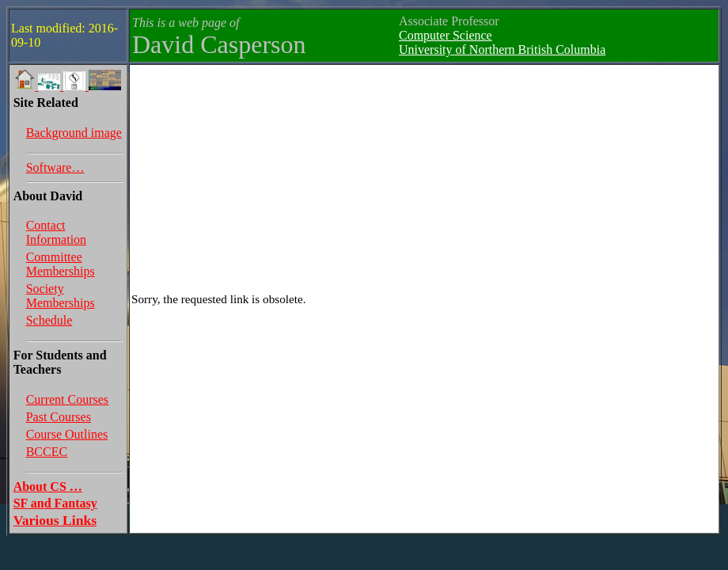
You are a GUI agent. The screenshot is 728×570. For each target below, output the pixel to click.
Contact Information (56, 232)
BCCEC (47, 452)
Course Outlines (67, 434)
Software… (55, 167)
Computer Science (446, 35)
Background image (74, 133)
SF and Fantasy (55, 503)
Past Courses (59, 417)
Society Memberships (61, 296)
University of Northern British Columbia (502, 49)
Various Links (55, 520)
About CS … (48, 486)
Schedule (49, 320)
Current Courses (67, 399)
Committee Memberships (61, 264)
